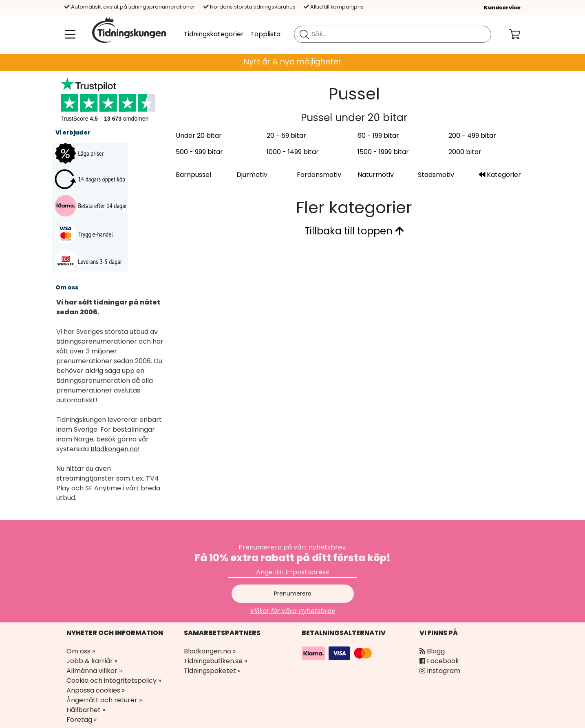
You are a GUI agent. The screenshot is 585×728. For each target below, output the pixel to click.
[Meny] (68, 34)
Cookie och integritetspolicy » (114, 681)
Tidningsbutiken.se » (215, 661)
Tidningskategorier (214, 34)
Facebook (439, 661)
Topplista (265, 34)
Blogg (432, 651)
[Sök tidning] (304, 34)
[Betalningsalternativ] (338, 653)
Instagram (440, 671)
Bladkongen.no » (210, 651)
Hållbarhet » (86, 710)
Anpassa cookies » (96, 690)
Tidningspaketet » (212, 671)
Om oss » (81, 651)
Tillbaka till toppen (354, 231)
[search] (393, 34)
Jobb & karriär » (92, 661)
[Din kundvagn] (521, 34)
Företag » (82, 720)
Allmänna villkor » (94, 671)
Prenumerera (293, 593)
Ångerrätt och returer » (104, 700)
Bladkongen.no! (115, 449)
